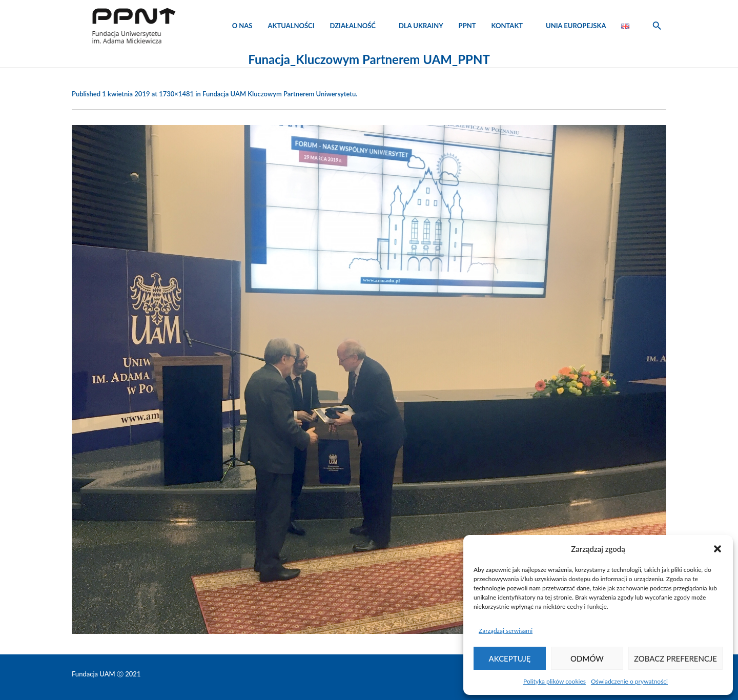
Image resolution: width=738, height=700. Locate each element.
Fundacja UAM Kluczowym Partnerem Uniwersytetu (279, 94)
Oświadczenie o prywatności (629, 681)
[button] (717, 549)
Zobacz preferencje (675, 658)
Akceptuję (510, 658)
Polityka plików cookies (555, 681)
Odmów (587, 658)
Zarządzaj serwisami (506, 631)
